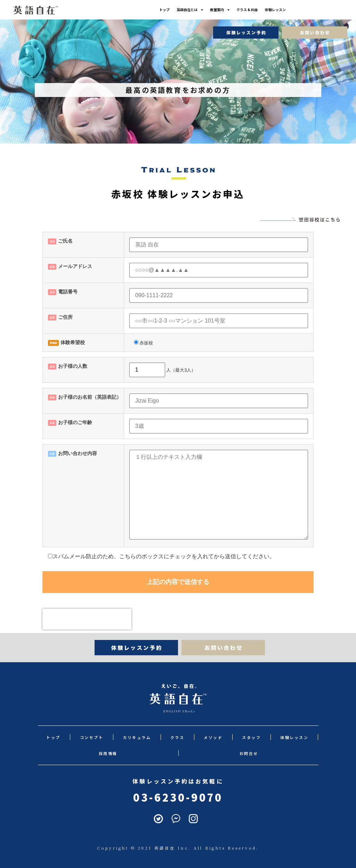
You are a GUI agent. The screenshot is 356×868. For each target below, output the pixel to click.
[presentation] (87, 619)
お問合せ (178, 753)
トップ (157, 10)
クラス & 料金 (251, 10)
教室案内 (220, 10)
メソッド (192, 737)
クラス (161, 737)
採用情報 (301, 737)
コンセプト (85, 737)
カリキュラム (126, 737)
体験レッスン (282, 10)
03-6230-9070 (178, 797)
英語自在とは (186, 10)
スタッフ (225, 737)
